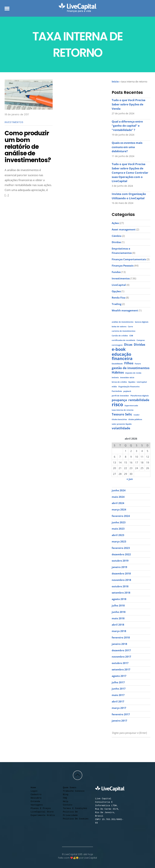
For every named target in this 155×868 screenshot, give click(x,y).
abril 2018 (118, 625)
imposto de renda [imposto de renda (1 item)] (133, 373)
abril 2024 (118, 503)
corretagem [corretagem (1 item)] (117, 345)
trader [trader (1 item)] (137, 415)
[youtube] (114, 745)
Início (115, 81)
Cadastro (36, 795)
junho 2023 (119, 522)
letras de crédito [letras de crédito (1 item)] (119, 382)
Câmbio (116, 236)
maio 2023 (118, 529)
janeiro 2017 (119, 721)
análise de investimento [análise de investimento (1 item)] (123, 322)
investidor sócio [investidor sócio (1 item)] (127, 378)
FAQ (65, 798)
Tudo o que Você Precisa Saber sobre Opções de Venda (129, 104)
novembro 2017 (121, 657)
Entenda (35, 801)
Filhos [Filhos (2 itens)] (129, 363)
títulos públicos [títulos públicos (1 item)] (135, 419)
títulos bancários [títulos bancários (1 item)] (119, 419)
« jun (130, 479)
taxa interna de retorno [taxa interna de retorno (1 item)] (123, 410)
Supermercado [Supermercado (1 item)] (131, 406)
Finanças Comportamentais (129, 259)
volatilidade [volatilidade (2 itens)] (121, 428)
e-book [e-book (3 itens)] (119, 349)
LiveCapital (119, 285)
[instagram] (120, 745)
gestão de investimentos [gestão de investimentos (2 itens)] (131, 368)
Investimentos (14, 122)
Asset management (124, 229)
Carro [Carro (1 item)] (130, 327)
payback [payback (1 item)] (127, 391)
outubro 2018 (120, 586)
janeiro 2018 (119, 644)
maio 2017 (118, 695)
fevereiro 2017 (121, 714)
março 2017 (119, 708)
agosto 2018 (119, 599)
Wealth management (125, 310)
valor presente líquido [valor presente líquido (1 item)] (122, 424)
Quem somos (70, 788)
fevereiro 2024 (121, 516)
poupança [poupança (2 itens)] (119, 400)
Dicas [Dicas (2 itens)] (128, 345)
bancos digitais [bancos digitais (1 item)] (142, 322)
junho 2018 (119, 612)
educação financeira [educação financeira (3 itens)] (122, 356)
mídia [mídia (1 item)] (114, 387)
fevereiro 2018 (121, 637)
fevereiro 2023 (121, 548)
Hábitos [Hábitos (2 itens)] (118, 372)
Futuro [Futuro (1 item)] (138, 364)
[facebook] (126, 745)
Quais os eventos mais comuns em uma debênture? (127, 147)
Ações (115, 223)
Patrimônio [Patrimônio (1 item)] (117, 391)
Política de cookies (76, 819)
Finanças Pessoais (123, 266)
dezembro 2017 (121, 650)
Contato (68, 805)
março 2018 (119, 631)
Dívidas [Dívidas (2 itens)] (139, 345)
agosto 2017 (119, 676)
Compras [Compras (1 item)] (141, 340)
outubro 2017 (120, 663)
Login (34, 791)
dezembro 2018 (121, 573)
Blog (66, 795)
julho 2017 (118, 682)
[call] (144, 745)
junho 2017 (119, 689)
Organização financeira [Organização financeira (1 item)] (129, 387)
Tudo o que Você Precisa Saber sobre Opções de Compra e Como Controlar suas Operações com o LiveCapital (130, 173)
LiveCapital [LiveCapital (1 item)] (142, 382)
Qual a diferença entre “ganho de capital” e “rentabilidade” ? (127, 126)
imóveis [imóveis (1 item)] (115, 378)
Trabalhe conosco (74, 791)
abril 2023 (118, 535)
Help (66, 801)
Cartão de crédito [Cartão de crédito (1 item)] (120, 336)
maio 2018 (118, 618)
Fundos (116, 272)
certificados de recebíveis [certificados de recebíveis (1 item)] (123, 340)
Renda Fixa (119, 298)
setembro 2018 (121, 593)
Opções (116, 291)
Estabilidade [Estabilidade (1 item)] (117, 364)
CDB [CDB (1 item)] (131, 336)
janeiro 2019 (119, 567)
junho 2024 (119, 490)
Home (33, 788)
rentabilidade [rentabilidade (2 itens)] (139, 400)
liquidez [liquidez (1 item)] (132, 382)
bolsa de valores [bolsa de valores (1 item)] (119, 327)
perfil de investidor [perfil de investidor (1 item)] (120, 396)
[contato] (138, 745)
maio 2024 (118, 497)
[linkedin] (132, 745)
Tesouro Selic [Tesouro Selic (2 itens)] (122, 414)
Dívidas (116, 242)
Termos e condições (75, 808)
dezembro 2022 (121, 554)
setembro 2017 (121, 669)
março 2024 (119, 509)
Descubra (36, 798)
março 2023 (119, 541)
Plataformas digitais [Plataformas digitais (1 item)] (140, 396)
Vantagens (37, 805)
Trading (116, 304)
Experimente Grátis (43, 815)
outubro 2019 (120, 561)
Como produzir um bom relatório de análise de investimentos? (28, 147)
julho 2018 (118, 605)
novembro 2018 (121, 580)
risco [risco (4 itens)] (117, 405)
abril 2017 (118, 701)
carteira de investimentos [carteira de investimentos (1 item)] (123, 331)
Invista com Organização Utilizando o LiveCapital (129, 196)
